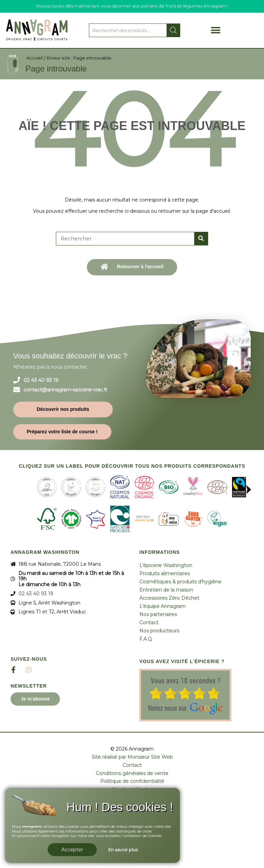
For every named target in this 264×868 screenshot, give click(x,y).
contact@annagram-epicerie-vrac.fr (65, 390)
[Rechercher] (201, 239)
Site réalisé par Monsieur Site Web (132, 757)
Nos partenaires (158, 614)
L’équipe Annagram (162, 606)
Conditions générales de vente (132, 774)
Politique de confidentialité (132, 781)
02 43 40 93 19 (41, 380)
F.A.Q (146, 639)
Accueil (34, 58)
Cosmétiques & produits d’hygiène (180, 582)
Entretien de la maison (166, 590)
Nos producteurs (159, 631)
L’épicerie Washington (166, 565)
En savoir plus (123, 850)
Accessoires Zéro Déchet (169, 598)
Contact (149, 623)
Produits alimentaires (165, 574)
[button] (216, 30)
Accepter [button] (72, 850)
